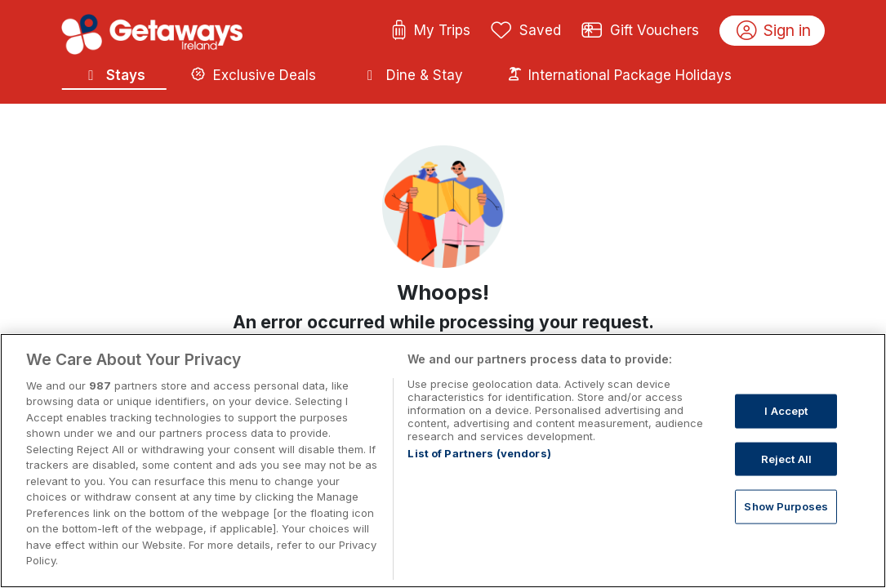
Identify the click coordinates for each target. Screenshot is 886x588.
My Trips (431, 31)
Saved (526, 31)
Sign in (774, 31)
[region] (443, 461)
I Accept (786, 411)
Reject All (786, 458)
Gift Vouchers (640, 31)
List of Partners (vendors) (479, 453)
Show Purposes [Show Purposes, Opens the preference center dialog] (786, 506)
